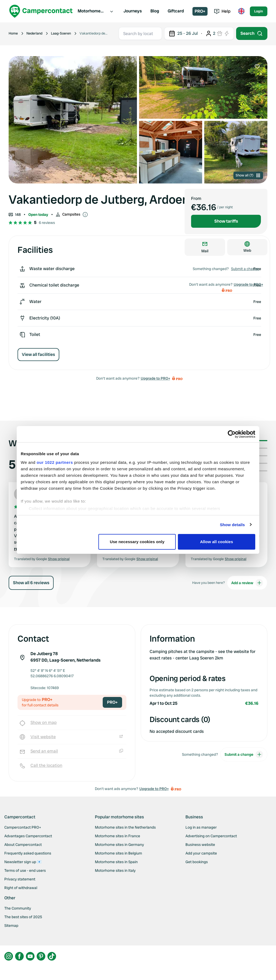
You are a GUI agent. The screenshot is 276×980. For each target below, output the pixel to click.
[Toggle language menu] (241, 11)
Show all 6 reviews (31, 583)
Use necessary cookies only (137, 542)
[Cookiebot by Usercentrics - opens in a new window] (232, 434)
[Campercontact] (41, 11)
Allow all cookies (217, 542)
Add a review (247, 583)
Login (259, 11)
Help (222, 11)
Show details (232, 525)
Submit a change (245, 269)
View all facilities (38, 354)
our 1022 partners (55, 462)
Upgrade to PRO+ (155, 378)
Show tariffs (226, 221)
